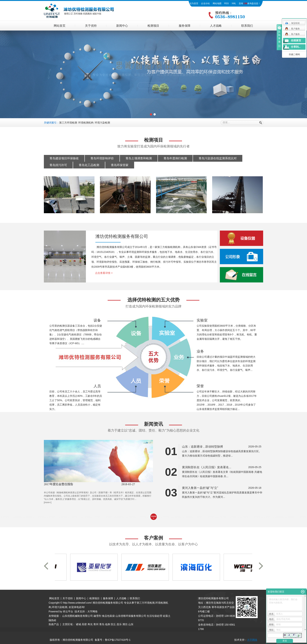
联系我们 (247, 26)
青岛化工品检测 (89, 165)
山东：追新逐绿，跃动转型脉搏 (202, 447)
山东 (131, 624)
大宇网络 (92, 611)
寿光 (90, 624)
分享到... (296, 47)
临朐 (108, 624)
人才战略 (216, 26)
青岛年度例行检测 (175, 158)
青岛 (102, 624)
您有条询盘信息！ (250, 3)
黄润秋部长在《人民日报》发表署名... (207, 467)
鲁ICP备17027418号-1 (118, 640)
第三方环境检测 (68, 123)
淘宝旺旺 (292, 23)
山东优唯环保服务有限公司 (131, 616)
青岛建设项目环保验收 (64, 158)
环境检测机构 (86, 123)
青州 (96, 624)
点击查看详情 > (104, 273)
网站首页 (60, 26)
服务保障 (185, 26)
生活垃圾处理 (154, 616)
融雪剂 (97, 616)
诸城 (78, 624)
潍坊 (125, 624)
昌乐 (119, 624)
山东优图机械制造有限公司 (77, 616)
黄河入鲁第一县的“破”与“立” (200, 488)
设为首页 (194, 3)
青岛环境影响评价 (102, 158)
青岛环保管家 (120, 165)
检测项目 (153, 26)
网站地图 (217, 3)
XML (234, 3)
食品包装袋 (108, 616)
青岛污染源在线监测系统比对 (218, 158)
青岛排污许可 (58, 165)
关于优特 (91, 26)
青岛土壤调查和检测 (139, 158)
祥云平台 (68, 611)
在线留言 (296, 40)
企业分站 (205, 3)
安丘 (113, 624)
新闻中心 (122, 26)
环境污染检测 (102, 123)
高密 (84, 624)
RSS (227, 3)
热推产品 (54, 624)
